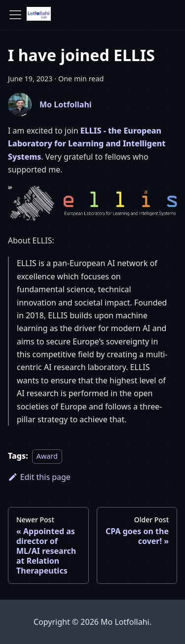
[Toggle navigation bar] (15, 15)
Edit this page (39, 477)
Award (47, 456)
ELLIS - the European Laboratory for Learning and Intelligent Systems (87, 144)
